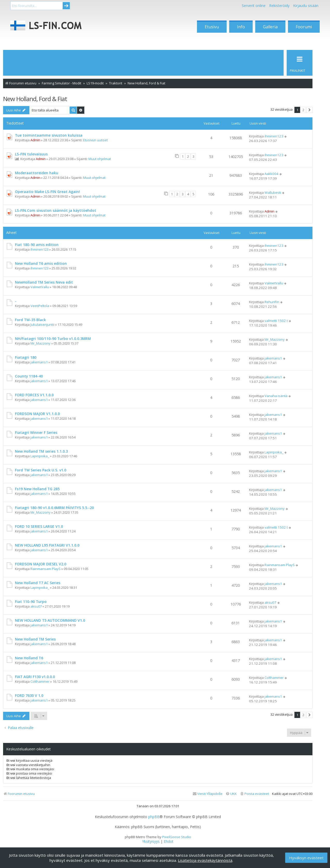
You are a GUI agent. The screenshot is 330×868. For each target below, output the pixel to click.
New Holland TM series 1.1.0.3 (41, 451)
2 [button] (303, 110)
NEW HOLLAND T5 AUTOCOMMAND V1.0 (50, 620)
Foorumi (304, 27)
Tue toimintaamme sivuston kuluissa (49, 135)
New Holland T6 (29, 658)
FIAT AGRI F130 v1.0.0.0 (35, 677)
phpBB (154, 817)
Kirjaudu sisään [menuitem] (306, 6)
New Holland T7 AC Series (38, 583)
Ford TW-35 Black (30, 320)
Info (241, 27)
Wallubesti (273, 192)
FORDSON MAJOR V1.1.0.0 (37, 414)
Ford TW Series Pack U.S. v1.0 (41, 470)
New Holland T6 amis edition (41, 263)
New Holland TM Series (35, 639)
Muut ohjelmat (100, 159)
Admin (35, 140)
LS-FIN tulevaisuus (31, 154)
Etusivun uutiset (95, 140)
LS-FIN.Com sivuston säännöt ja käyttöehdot (56, 210)
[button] (310, 110)
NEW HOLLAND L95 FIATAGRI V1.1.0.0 (47, 545)
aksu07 (36, 606)
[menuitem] (254, 794)
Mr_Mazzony (40, 343)
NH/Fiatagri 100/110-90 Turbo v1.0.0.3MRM (53, 339)
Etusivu (212, 27)
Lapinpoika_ (40, 456)
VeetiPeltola (40, 306)
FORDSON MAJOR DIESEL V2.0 (41, 564)
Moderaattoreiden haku (37, 173)
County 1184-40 (29, 376)
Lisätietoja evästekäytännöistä (205, 860)
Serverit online (254, 6)
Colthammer (40, 681)
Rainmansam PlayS (46, 569)
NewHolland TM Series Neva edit (44, 282)
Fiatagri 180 (26, 357)
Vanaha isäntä (276, 396)
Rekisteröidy (279, 6)
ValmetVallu (40, 287)
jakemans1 (39, 362)
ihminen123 (274, 136)
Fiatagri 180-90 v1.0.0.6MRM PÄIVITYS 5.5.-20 (54, 508)
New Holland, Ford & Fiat (35, 99)
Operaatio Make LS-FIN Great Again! (47, 192)
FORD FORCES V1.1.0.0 (34, 395)
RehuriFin (272, 302)
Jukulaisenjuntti (42, 325)
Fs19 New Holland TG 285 (37, 489)
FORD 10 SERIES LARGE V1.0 (39, 526)
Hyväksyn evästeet (306, 858)
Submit (66, 6)
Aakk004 (271, 174)
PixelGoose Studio (177, 837)
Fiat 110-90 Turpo (31, 602)
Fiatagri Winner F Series (36, 432)
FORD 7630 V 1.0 (29, 695)
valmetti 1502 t (276, 321)
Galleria (270, 27)
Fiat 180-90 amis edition (37, 245)
